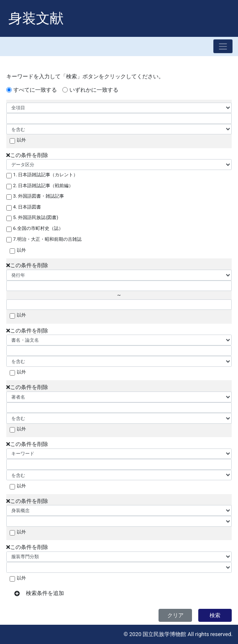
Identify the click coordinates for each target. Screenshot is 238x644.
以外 (21, 140)
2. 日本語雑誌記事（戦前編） (43, 185)
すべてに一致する (35, 90)
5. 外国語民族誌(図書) (36, 217)
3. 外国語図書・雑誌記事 (38, 196)
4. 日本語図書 (27, 207)
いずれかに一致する (94, 90)
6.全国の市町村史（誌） (38, 228)
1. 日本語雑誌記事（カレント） (45, 175)
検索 (215, 615)
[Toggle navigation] (223, 46)
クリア (175, 615)
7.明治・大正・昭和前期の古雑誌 (47, 239)
